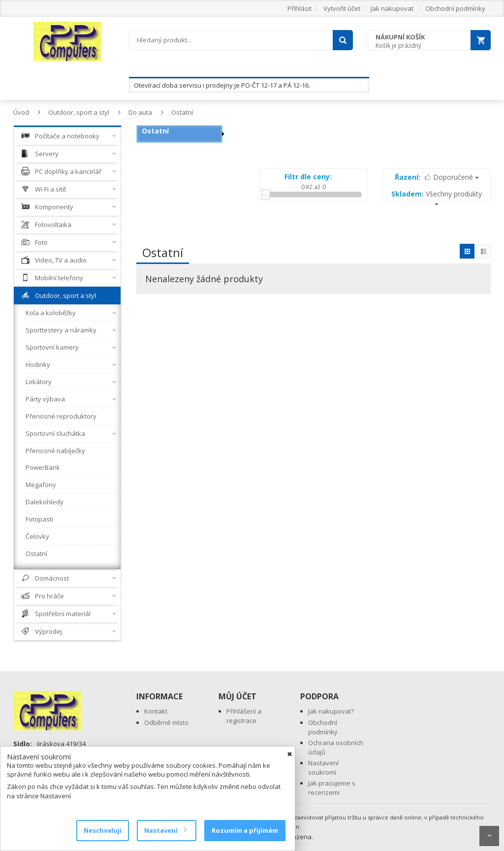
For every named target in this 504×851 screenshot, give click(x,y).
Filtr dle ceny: (308, 177)
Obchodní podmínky (455, 8)
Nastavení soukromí (323, 768)
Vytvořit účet (342, 8)
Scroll (489, 836)
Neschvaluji (103, 830)
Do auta (140, 112)
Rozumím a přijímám (245, 830)
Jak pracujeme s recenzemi (332, 788)
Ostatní (182, 112)
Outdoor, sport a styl (79, 112)
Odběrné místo (166, 722)
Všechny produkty (437, 197)
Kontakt (156, 711)
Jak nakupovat (392, 8)
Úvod (21, 112)
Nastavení (165, 830)
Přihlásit (299, 8)
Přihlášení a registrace (244, 716)
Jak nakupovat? (331, 711)
